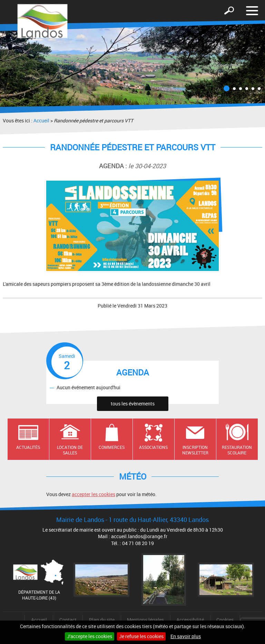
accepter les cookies (94, 494)
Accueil (41, 120)
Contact (68, 620)
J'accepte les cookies (90, 636)
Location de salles (70, 450)
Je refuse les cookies (141, 636)
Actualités (28, 447)
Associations (153, 447)
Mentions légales (145, 620)
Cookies (225, 620)
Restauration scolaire (237, 450)
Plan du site (102, 620)
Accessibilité (190, 620)
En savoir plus (186, 636)
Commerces (112, 447)
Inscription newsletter (195, 450)
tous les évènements (133, 404)
